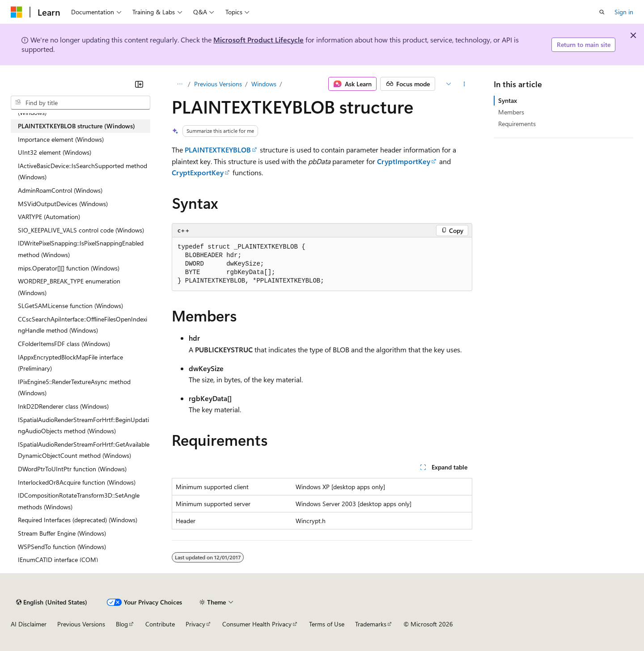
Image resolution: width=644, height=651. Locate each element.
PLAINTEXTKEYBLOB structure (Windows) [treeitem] (76, 126)
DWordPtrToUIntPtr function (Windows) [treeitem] (72, 469)
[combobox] (80, 103)
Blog (122, 624)
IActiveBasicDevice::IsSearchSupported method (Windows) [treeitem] (83, 171)
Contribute (160, 624)
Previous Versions (218, 84)
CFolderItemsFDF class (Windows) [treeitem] (64, 344)
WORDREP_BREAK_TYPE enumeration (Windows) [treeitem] (69, 287)
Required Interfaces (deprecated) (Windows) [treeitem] (78, 520)
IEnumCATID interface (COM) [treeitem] (58, 560)
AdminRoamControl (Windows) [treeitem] (60, 190)
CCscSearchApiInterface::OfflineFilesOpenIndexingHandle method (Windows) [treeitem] (83, 325)
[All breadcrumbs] (180, 84)
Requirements (517, 124)
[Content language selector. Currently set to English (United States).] (52, 602)
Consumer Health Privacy (257, 624)
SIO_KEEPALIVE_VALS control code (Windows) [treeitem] (81, 230)
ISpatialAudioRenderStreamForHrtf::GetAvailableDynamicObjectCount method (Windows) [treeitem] (84, 450)
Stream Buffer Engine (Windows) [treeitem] (62, 533)
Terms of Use (327, 624)
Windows (264, 84)
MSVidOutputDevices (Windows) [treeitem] (63, 204)
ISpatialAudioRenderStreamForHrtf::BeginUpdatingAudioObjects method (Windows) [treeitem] (83, 425)
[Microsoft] (17, 12)
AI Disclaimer (29, 624)
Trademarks (371, 624)
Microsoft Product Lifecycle (258, 40)
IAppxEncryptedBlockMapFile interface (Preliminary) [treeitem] (70, 363)
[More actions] (464, 84)
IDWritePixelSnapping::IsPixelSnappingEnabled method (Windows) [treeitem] (81, 249)
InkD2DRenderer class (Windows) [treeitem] (63, 406)
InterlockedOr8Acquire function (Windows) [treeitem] (77, 482)
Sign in (624, 12)
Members (511, 112)
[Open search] (602, 12)
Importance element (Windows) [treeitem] (61, 139)
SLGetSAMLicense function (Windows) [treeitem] (70, 306)
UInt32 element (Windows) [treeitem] (55, 152)
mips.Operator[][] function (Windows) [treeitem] (69, 268)
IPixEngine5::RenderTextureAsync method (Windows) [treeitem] (74, 387)
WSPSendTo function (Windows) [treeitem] (62, 547)
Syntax (508, 100)
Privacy (195, 624)
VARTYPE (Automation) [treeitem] (49, 217)
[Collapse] (139, 84)
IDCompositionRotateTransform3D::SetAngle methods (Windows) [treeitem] (79, 501)
